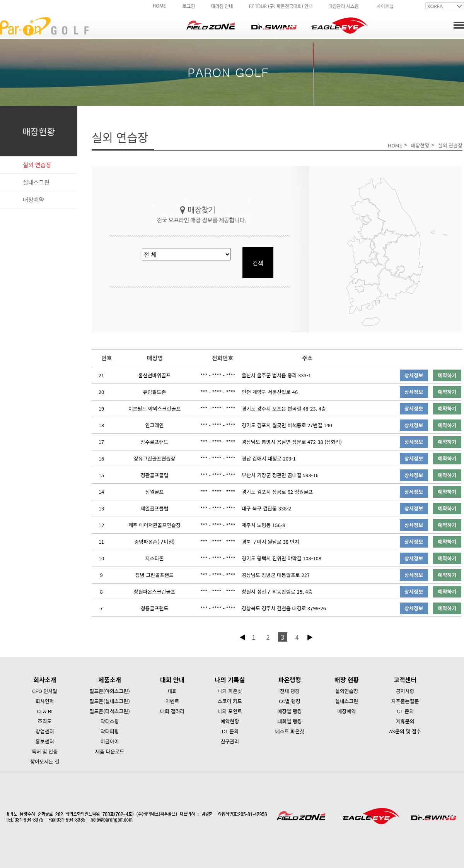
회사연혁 (45, 701)
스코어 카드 (230, 701)
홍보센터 (45, 741)
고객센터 (405, 680)
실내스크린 (36, 182)
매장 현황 (347, 680)
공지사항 (405, 691)
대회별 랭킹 (289, 721)
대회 (172, 691)
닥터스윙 (110, 721)
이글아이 (110, 741)
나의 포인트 (230, 711)
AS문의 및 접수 (405, 731)
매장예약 (33, 199)
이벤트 (172, 701)
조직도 (45, 721)
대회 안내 (172, 680)
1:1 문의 (230, 731)
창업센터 (45, 731)
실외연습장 (347, 691)
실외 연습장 (37, 165)
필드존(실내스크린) (109, 701)
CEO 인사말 (45, 691)
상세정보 (414, 375)
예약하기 (447, 375)
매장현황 (420, 145)
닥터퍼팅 (110, 731)
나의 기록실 (230, 680)
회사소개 (45, 680)
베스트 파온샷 (289, 731)
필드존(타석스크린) (109, 711)
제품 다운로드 (110, 751)
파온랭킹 (290, 680)
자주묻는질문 (405, 701)
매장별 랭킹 (289, 711)
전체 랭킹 (289, 691)
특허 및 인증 (45, 751)
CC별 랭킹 (290, 701)
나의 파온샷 (230, 691)
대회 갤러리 (172, 711)
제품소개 (110, 680)
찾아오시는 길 (45, 761)
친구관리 (230, 741)
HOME (395, 145)
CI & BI (45, 711)
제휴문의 (405, 721)
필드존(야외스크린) (109, 691)
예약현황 (230, 721)
